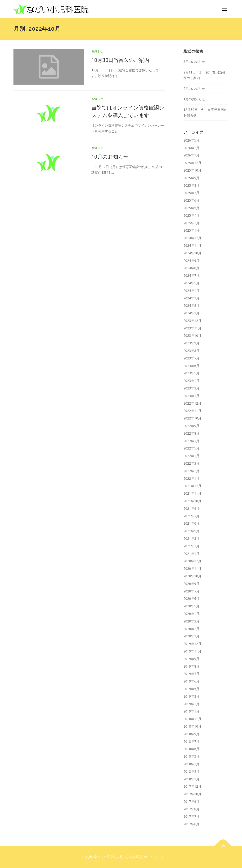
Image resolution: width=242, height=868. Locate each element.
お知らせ (97, 51)
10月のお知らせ (110, 156)
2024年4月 (191, 291)
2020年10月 (192, 576)
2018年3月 (191, 764)
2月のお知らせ (194, 89)
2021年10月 (192, 501)
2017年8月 (191, 809)
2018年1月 (191, 779)
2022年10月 (192, 418)
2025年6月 (191, 200)
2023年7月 (191, 358)
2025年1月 (191, 230)
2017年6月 (191, 824)
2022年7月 (191, 441)
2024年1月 (191, 313)
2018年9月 (191, 734)
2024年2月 (191, 305)
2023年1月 (191, 396)
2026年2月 (191, 148)
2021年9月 (191, 508)
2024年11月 (192, 245)
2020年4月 (191, 614)
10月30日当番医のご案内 (120, 60)
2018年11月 (192, 719)
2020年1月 (191, 636)
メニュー (224, 9)
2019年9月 (191, 659)
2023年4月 (191, 381)
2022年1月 (191, 478)
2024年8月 (191, 268)
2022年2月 (191, 471)
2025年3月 (191, 223)
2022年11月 (192, 411)
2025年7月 (191, 193)
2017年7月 (191, 816)
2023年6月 (191, 366)
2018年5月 (191, 756)
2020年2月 (191, 629)
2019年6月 (191, 681)
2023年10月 (192, 335)
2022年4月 (191, 456)
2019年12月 (192, 644)
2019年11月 (192, 651)
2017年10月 (192, 794)
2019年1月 (191, 711)
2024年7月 (191, 275)
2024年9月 (191, 261)
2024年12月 (192, 238)
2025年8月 (191, 185)
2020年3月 (191, 621)
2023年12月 (192, 321)
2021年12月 (192, 486)
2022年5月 (191, 448)
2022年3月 (191, 463)
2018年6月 (191, 749)
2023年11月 (192, 328)
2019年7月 (191, 674)
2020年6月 (191, 598)
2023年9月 (191, 343)
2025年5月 (191, 208)
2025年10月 (192, 170)
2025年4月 (191, 215)
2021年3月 (191, 538)
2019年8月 (191, 666)
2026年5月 (191, 140)
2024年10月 (192, 253)
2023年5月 (191, 373)
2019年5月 (191, 689)
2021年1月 (191, 554)
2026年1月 (191, 155)
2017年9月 (191, 801)
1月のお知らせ (194, 99)
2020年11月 (192, 568)
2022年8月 (191, 433)
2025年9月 (191, 178)
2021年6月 (191, 523)
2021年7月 (191, 516)
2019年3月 (191, 696)
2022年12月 (192, 403)
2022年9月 (191, 426)
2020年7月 (191, 591)
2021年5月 (191, 531)
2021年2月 (191, 546)
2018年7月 (191, 741)
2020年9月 (191, 584)
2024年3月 (191, 298)
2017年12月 (192, 786)
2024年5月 (191, 283)
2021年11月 (192, 493)
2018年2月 (191, 771)
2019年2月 (191, 704)
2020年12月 (192, 561)
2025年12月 (192, 163)
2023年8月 (191, 351)
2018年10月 (192, 726)
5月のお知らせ (194, 62)
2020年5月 (191, 606)
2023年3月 (191, 388)
